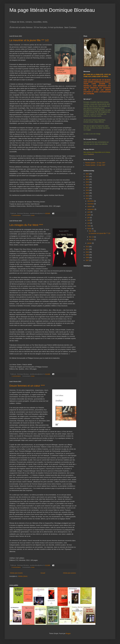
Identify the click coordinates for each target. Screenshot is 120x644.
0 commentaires (16, 215)
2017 (88, 188)
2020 (88, 179)
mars (89, 226)
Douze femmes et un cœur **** (27, 386)
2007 (88, 260)
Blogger (68, 634)
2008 (88, 258)
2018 (88, 185)
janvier (90, 243)
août (89, 212)
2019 (88, 182)
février (90, 229)
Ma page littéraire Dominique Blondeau (52, 10)
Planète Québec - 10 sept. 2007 (95, 163)
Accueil (43, 573)
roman (33, 215)
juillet (89, 215)
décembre (91, 201)
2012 (88, 247)
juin (89, 218)
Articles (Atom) (23, 576)
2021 (88, 177)
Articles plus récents (16, 573)
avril (89, 223)
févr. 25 (92, 231)
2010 (88, 252)
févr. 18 (92, 237)
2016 (88, 190)
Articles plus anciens (69, 573)
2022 (88, 174)
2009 (88, 255)
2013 (88, 199)
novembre (91, 204)
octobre (90, 206)
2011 (88, 249)
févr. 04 (92, 240)
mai (89, 220)
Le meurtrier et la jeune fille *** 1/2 (29, 40)
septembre (91, 209)
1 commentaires (16, 376)
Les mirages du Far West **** (26, 225)
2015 (88, 193)
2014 (88, 196)
